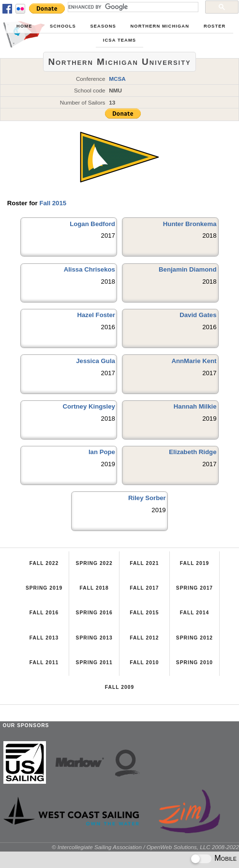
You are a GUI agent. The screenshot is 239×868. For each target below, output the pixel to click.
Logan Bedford (92, 224)
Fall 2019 (194, 563)
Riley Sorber (147, 498)
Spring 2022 (94, 563)
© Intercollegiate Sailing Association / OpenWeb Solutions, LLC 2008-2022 (145, 847)
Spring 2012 (194, 638)
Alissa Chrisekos (90, 269)
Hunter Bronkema (190, 224)
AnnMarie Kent (194, 361)
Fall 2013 (44, 638)
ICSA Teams (119, 40)
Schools (63, 26)
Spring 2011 (94, 662)
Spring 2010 (194, 662)
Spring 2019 (44, 588)
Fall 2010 (144, 662)
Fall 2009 (119, 687)
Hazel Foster (96, 315)
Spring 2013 (94, 638)
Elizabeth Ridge (193, 452)
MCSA (117, 79)
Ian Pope (102, 452)
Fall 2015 (53, 203)
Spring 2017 (194, 588)
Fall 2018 (94, 588)
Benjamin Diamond (187, 269)
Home (24, 26)
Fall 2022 (44, 563)
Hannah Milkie (195, 406)
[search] (132, 7)
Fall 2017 (144, 588)
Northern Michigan (160, 26)
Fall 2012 (144, 638)
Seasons (103, 26)
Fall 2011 (44, 662)
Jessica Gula (96, 361)
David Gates (198, 315)
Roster (215, 26)
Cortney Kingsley (89, 406)
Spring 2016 (94, 613)
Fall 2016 (44, 613)
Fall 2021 (144, 563)
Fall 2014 (194, 613)
